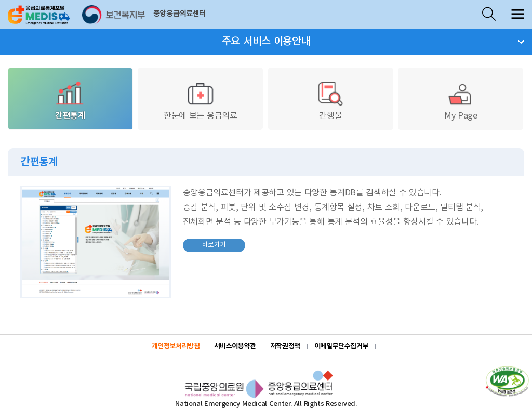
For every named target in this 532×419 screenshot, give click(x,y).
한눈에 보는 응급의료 (200, 100)
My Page (461, 100)
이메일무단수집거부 (342, 346)
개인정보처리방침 (176, 346)
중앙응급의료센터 (179, 14)
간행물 (330, 100)
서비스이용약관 (235, 346)
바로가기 (205, 244)
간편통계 (70, 100)
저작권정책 (285, 346)
